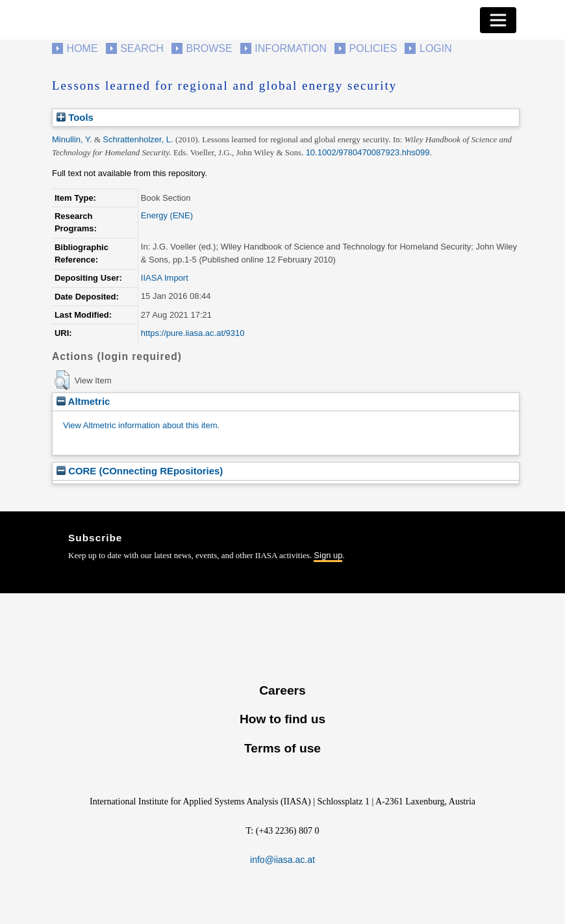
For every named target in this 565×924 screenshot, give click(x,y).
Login (436, 48)
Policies (373, 48)
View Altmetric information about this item (140, 425)
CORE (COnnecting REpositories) (140, 471)
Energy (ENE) (167, 215)
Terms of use (282, 748)
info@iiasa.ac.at (282, 860)
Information (291, 48)
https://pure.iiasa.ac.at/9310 (193, 333)
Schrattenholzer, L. (138, 139)
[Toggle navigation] (498, 20)
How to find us (282, 719)
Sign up (328, 555)
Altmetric (83, 401)
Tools (75, 117)
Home (82, 48)
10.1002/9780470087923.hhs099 (368, 152)
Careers (282, 690)
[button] (62, 380)
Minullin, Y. (72, 139)
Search (142, 48)
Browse (209, 48)
